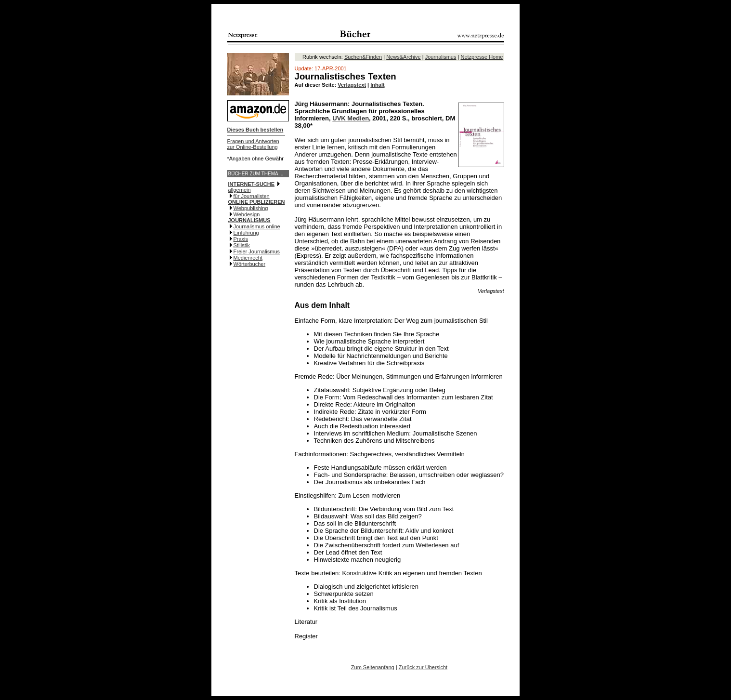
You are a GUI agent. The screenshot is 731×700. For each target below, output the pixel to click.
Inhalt (377, 85)
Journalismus (441, 57)
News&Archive (404, 57)
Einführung (246, 233)
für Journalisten (252, 196)
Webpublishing (251, 208)
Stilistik (242, 245)
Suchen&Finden (363, 57)
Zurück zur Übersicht (423, 667)
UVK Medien (351, 118)
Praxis (241, 239)
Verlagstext (352, 85)
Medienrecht (248, 258)
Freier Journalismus (257, 251)
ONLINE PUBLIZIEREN (257, 202)
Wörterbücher (250, 264)
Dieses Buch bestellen (255, 130)
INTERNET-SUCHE (252, 184)
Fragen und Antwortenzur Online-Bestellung (253, 144)
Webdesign (247, 214)
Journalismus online (257, 226)
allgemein (240, 190)
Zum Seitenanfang (373, 667)
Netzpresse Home (482, 57)
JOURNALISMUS (249, 220)
